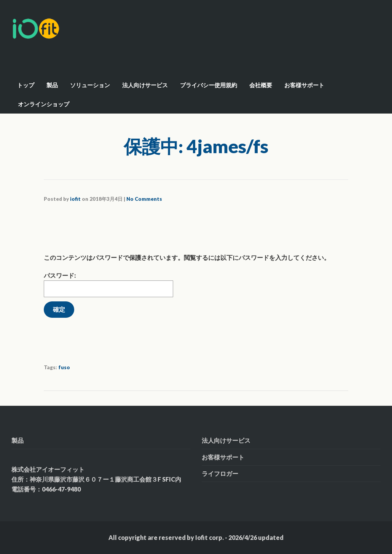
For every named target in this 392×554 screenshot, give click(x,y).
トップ (26, 85)
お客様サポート (304, 85)
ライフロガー (220, 473)
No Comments (144, 199)
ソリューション (90, 85)
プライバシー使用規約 (209, 85)
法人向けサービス (145, 85)
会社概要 (261, 85)
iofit (75, 199)
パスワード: (108, 285)
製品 (52, 85)
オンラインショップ (44, 104)
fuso (64, 367)
